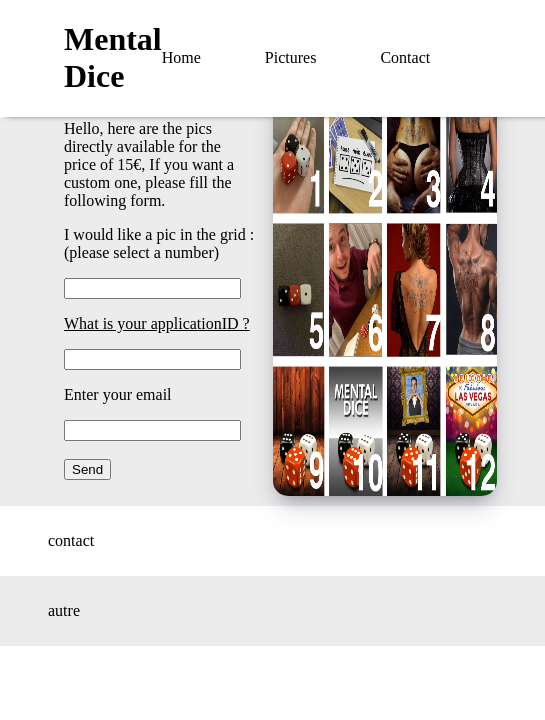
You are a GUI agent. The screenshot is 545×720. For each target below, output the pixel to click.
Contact (405, 57)
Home (181, 57)
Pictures (291, 57)
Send (87, 469)
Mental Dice (113, 57)
